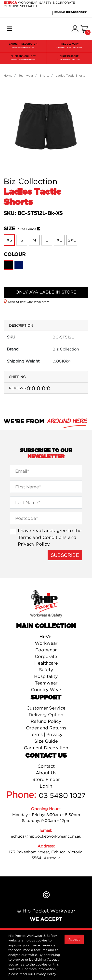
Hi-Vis (46, 637)
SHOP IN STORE (69, 58)
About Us (46, 773)
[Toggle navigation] (9, 29)
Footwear (46, 650)
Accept (74, 939)
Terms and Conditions (42, 537)
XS (9, 240)
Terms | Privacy (46, 734)
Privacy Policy (34, 544)
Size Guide (27, 229)
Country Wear (46, 690)
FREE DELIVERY (69, 46)
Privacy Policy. (45, 974)
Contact (46, 766)
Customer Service (46, 708)
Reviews (30, 388)
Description (21, 325)
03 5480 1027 (62, 795)
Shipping (17, 377)
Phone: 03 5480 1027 (70, 12)
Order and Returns (46, 728)
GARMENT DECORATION (23, 46)
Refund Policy (46, 721)
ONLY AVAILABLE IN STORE (46, 292)
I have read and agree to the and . (50, 537)
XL (59, 240)
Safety (46, 670)
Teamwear (46, 683)
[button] (75, 29)
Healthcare (46, 663)
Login (46, 786)
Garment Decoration (46, 748)
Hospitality (46, 676)
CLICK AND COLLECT (23, 58)
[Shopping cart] (84, 29)
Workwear (46, 643)
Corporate (46, 656)
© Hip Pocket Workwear (46, 911)
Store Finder (46, 779)
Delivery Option (46, 715)
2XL (72, 240)
